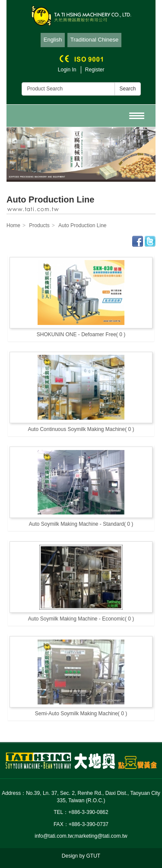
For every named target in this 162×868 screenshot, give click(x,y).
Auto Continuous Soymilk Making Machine (81, 429)
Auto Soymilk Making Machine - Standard (81, 524)
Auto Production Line (82, 225)
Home (13, 225)
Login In (67, 70)
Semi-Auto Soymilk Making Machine (81, 714)
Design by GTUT (81, 856)
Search (127, 89)
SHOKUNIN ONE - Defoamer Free (81, 334)
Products (39, 225)
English (53, 40)
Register (95, 70)
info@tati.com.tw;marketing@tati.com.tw (81, 836)
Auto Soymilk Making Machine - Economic (81, 619)
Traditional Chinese (95, 40)
